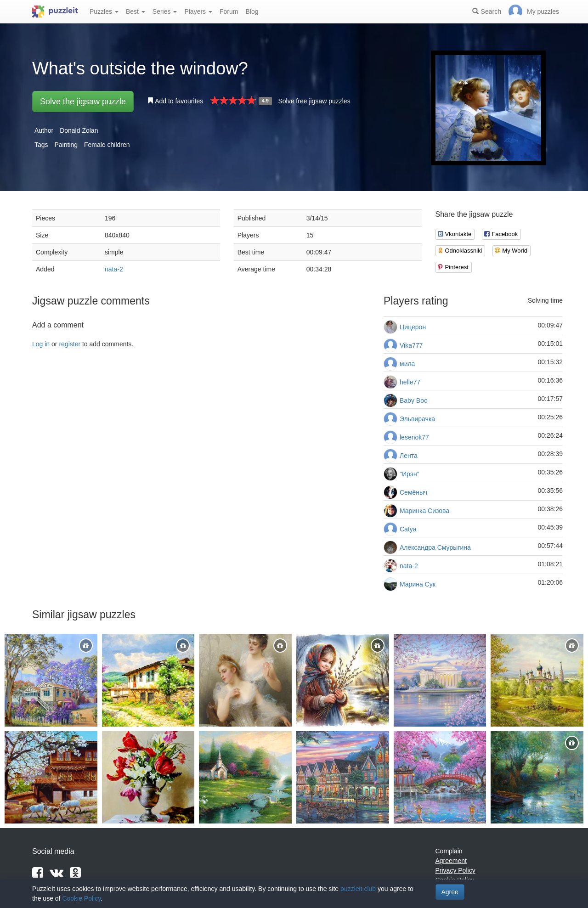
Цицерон (413, 327)
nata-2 (114, 269)
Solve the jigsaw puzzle (83, 102)
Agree (450, 892)
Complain (449, 851)
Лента (409, 456)
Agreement (451, 861)
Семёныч (413, 492)
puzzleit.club (358, 889)
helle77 (410, 382)
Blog (252, 11)
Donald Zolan (79, 130)
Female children (107, 145)
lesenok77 (414, 437)
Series (165, 11)
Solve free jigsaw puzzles (314, 101)
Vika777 (411, 345)
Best (136, 11)
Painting (66, 145)
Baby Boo (414, 400)
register (70, 344)
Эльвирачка (417, 419)
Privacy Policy (455, 870)
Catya (408, 529)
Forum (229, 11)
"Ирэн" (410, 474)
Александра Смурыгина (435, 547)
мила (407, 364)
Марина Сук (418, 584)
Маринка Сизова (424, 511)
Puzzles (104, 11)
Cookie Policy (81, 898)
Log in (41, 344)
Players (198, 11)
